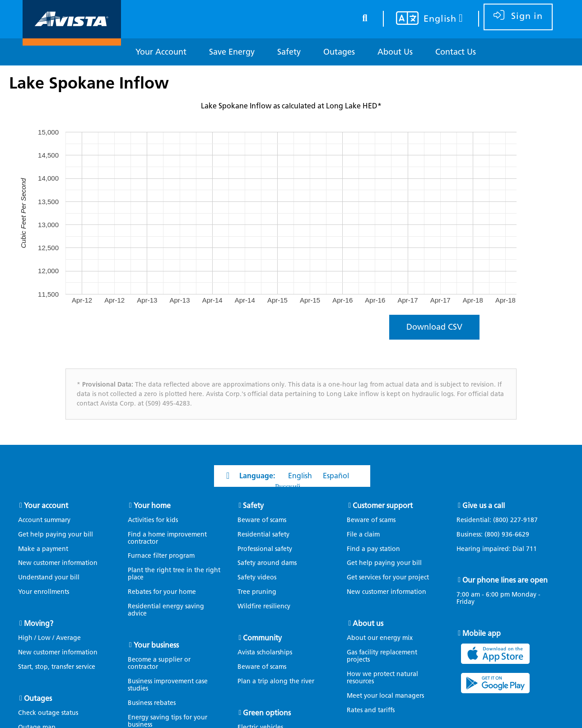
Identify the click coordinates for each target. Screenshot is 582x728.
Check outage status (48, 713)
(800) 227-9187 (514, 520)
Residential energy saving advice (166, 610)
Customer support (383, 506)
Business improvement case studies (168, 685)
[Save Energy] (232, 52)
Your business (156, 645)
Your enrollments (44, 592)
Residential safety (263, 534)
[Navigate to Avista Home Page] (72, 38)
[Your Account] (161, 52)
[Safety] (289, 52)
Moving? (39, 623)
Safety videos (257, 577)
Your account (46, 506)
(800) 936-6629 (506, 534)
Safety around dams (267, 563)
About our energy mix (380, 638)
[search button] (365, 16)
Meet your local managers (385, 696)
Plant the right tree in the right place (174, 574)
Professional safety (265, 549)
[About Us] (395, 52)
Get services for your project (388, 577)
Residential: (502, 520)
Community (262, 638)
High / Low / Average (49, 638)
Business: (497, 535)
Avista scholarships (265, 652)
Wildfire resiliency (264, 606)
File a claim (363, 534)
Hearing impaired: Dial (501, 549)
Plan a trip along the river (276, 681)
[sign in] (518, 17)
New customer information (58, 563)
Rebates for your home (162, 592)
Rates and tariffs (371, 710)
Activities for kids (153, 520)
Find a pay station (373, 549)
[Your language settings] (424, 19)
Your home (152, 506)
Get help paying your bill (56, 534)
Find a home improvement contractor (167, 538)
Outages (38, 698)
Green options (267, 713)
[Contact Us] (456, 52)
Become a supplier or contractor (159, 663)
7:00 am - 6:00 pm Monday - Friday (498, 598)
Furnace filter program (161, 556)
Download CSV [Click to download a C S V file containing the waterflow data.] (434, 327)
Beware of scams (262, 520)
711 (531, 549)
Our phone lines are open (505, 580)
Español (336, 476)
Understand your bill (49, 577)
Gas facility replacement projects (382, 656)
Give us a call (484, 506)
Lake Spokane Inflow (89, 83)
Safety (253, 506)
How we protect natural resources (382, 678)
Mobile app (482, 633)
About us (368, 623)
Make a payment (43, 549)
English (300, 476)
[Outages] (339, 52)
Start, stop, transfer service (57, 667)
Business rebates (152, 703)
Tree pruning (257, 592)
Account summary (44, 520)
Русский (288, 487)
